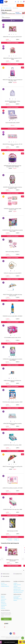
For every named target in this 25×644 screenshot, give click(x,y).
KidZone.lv (3, 598)
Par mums (3, 583)
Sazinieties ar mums (17, 589)
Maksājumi (15, 583)
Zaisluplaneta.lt (4, 605)
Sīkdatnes (15, 600)
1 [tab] (9, 34)
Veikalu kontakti (4, 585)
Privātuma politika (17, 596)
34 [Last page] (15, 539)
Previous (2, 559)
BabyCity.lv (3, 596)
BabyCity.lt (3, 601)
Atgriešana (15, 586)
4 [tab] (16, 34)
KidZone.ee (3, 608)
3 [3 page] (11, 539)
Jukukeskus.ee (4, 604)
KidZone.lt (3, 607)
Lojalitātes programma (5, 586)
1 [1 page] (7, 539)
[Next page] (18, 540)
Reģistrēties (6, 619)
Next (23, 559)
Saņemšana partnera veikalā (18, 591)
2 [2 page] (9, 539)
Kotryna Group (4, 599)
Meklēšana (20, 5)
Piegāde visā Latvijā (17, 585)
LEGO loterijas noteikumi (18, 592)
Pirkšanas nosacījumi (17, 588)
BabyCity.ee (3, 602)
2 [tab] (11, 34)
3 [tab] (14, 34)
